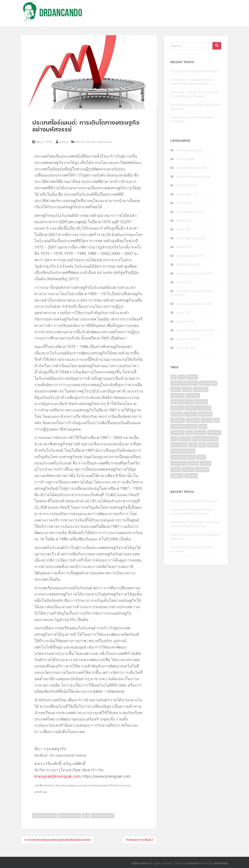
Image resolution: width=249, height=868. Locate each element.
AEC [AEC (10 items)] (181, 377)
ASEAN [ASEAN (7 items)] (192, 377)
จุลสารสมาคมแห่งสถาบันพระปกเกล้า (192, 293)
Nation (181, 221)
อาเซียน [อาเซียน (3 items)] (205, 463)
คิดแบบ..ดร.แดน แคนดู (191, 274)
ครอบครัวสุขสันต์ (187, 256)
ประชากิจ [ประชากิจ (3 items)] (200, 433)
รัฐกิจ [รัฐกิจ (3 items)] (193, 445)
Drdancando (140, 863)
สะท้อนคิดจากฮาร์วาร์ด (191, 330)
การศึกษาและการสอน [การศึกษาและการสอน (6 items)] (198, 408)
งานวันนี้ (181, 282)
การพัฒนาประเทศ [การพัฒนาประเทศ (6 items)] (182, 402)
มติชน (180, 313)
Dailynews (184, 194)
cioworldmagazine (190, 177)
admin (64, 142)
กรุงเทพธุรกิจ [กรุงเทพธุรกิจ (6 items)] (208, 383)
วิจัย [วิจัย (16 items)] (202, 445)
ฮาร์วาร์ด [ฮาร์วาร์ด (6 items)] (188, 470)
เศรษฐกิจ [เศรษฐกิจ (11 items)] (191, 476)
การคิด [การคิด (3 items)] (176, 389)
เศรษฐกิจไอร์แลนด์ (103, 816)
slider (180, 229)
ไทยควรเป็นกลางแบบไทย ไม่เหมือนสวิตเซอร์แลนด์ (196, 107)
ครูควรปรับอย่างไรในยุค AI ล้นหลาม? (195, 71)
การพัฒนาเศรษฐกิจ (45, 816)
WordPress (221, 863)
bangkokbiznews (189, 168)
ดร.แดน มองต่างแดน (99, 142)
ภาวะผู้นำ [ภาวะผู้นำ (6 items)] (185, 439)
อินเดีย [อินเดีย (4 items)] (176, 470)
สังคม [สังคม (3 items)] (201, 457)
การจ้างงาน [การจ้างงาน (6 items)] (201, 389)
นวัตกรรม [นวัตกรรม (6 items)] (177, 433)
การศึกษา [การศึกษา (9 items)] (177, 408)
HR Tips (182, 203)
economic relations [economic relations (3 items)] (184, 383)
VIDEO (181, 247)
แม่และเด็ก (183, 348)
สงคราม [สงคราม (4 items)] (213, 445)
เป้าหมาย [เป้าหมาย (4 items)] (177, 476)
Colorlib (193, 863)
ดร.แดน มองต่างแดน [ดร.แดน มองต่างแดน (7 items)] (184, 426)
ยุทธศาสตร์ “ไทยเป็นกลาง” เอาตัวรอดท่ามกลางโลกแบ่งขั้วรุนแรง (195, 94)
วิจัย (86, 816)
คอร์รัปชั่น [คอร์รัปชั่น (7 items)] (193, 420)
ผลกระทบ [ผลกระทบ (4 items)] (214, 433)
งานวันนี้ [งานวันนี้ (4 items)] (207, 420)
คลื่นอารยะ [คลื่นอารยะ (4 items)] (178, 420)
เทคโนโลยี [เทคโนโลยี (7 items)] (202, 470)
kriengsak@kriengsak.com (58, 776)
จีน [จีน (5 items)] (217, 420)
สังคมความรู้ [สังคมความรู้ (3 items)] (179, 463)
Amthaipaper (186, 150)
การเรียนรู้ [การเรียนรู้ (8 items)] (190, 414)
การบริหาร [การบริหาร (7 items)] (193, 396)
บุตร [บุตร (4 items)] (189, 433)
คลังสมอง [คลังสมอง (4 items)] (205, 414)
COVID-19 (183, 185)
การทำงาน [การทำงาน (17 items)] (178, 396)
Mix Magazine (186, 212)
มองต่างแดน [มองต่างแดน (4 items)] (179, 445)
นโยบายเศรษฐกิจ (70, 816)
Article (80, 142)
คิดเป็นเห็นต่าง (185, 265)
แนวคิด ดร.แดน (186, 339)
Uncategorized (187, 238)
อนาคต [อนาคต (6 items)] (193, 463)
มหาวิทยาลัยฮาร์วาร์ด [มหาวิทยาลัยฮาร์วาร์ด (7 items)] (205, 439)
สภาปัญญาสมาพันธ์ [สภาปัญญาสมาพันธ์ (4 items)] (183, 457)
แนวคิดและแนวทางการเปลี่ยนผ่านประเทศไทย (192, 119)
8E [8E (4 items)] (173, 377)
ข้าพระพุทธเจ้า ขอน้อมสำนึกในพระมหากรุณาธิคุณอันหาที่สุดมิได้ (192, 82)
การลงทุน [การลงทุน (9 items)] (201, 402)
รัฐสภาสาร (183, 322)
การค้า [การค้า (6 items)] (187, 389)
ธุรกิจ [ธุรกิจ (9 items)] (203, 426)
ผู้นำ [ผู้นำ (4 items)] (174, 439)
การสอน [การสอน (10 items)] (176, 414)
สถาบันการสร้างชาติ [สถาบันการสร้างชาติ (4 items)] (183, 451)
